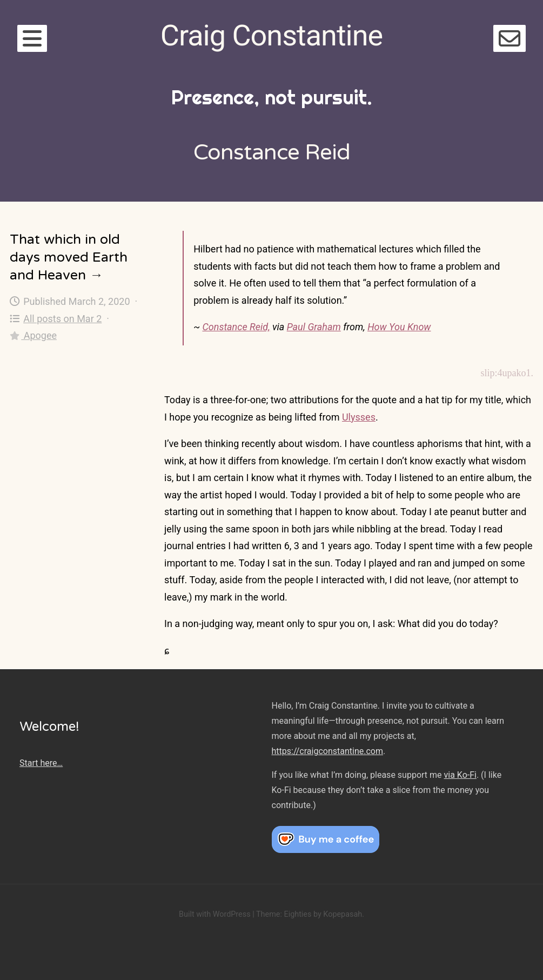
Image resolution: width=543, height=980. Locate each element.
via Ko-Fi (460, 775)
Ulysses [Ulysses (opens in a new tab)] (359, 417)
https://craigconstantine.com (327, 751)
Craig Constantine (271, 35)
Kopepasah (343, 914)
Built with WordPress (215, 914)
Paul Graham (314, 327)
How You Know (399, 327)
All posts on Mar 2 (56, 319)
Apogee (33, 335)
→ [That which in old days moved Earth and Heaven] (96, 275)
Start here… (41, 763)
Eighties (297, 914)
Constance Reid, (236, 327)
